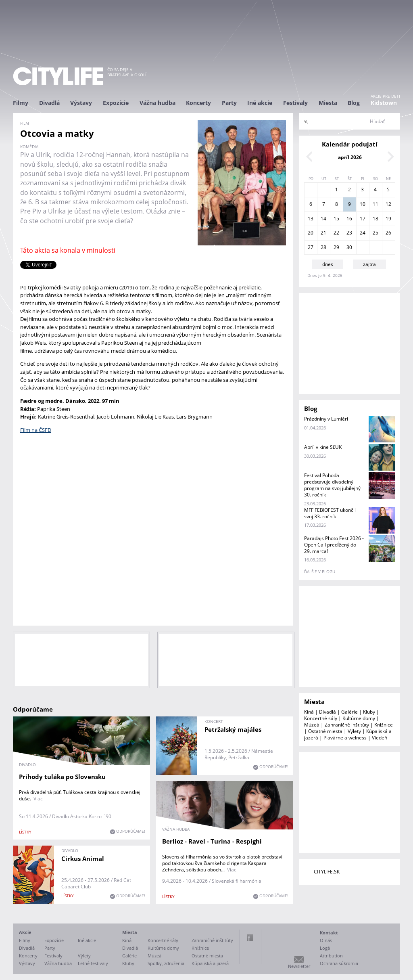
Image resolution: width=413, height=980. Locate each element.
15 (336, 219)
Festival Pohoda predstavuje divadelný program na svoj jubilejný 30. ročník (332, 485)
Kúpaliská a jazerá (210, 963)
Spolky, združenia (166, 963)
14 (323, 219)
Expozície (116, 103)
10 (363, 204)
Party (229, 103)
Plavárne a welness (345, 738)
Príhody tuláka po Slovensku (62, 777)
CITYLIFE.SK (327, 872)
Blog (354, 103)
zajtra (369, 264)
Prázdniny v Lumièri (326, 419)
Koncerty (198, 103)
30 (349, 247)
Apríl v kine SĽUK (323, 447)
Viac (38, 799)
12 (388, 204)
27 (311, 247)
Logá (325, 948)
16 (349, 219)
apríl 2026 (350, 157)
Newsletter (299, 966)
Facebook (250, 938)
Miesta (328, 103)
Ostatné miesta (325, 731)
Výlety (354, 731)
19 (388, 219)
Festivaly (295, 103)
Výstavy (81, 103)
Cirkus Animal (83, 859)
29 (336, 247)
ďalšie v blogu (320, 572)
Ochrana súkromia (339, 963)
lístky (25, 832)
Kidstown (384, 103)
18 (375, 219)
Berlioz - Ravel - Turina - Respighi (212, 841)
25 (375, 233)
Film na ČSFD (36, 430)
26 (388, 233)
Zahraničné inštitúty (347, 725)
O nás (326, 940)
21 (323, 233)
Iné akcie (260, 103)
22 (336, 233)
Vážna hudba (157, 103)
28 (323, 247)
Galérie (349, 712)
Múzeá (312, 725)
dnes (328, 264)
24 (363, 233)
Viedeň (380, 738)
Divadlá (49, 103)
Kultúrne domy (359, 718)
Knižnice (384, 725)
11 (375, 204)
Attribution (331, 956)
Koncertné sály (321, 718)
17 (363, 219)
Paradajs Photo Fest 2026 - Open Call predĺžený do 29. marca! (334, 545)
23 (349, 233)
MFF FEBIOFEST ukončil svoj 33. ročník (330, 513)
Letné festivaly (93, 963)
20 (311, 233)
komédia (29, 147)
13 (311, 219)
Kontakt (329, 933)
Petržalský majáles (233, 729)
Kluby (369, 712)
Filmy (21, 103)
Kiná (309, 712)
